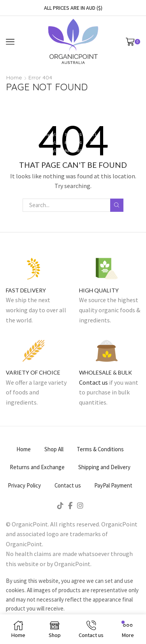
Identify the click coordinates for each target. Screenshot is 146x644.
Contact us (93, 382)
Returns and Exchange (37, 467)
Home (14, 77)
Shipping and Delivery (104, 467)
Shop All (54, 449)
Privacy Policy (24, 485)
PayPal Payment (113, 485)
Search (117, 205)
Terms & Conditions (100, 449)
